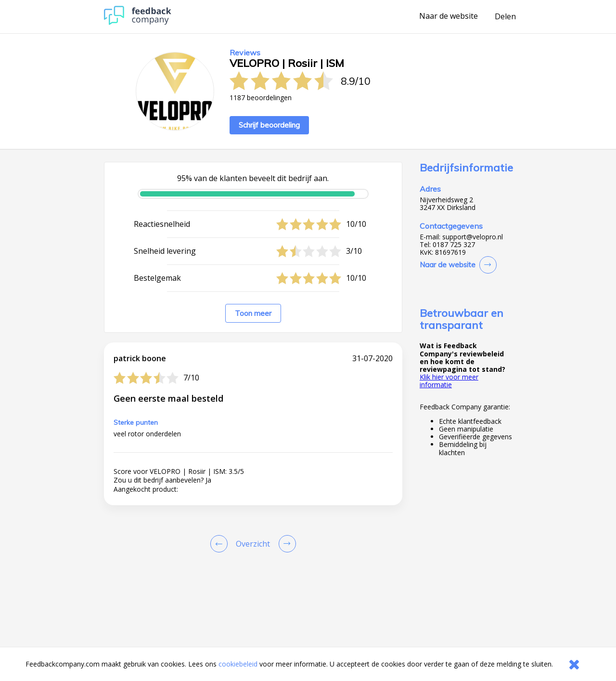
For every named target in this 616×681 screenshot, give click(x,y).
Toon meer (253, 313)
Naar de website (449, 16)
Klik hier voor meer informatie (449, 381)
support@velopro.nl (473, 237)
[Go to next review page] (285, 544)
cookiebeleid (238, 664)
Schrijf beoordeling (269, 125)
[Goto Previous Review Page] (221, 544)
